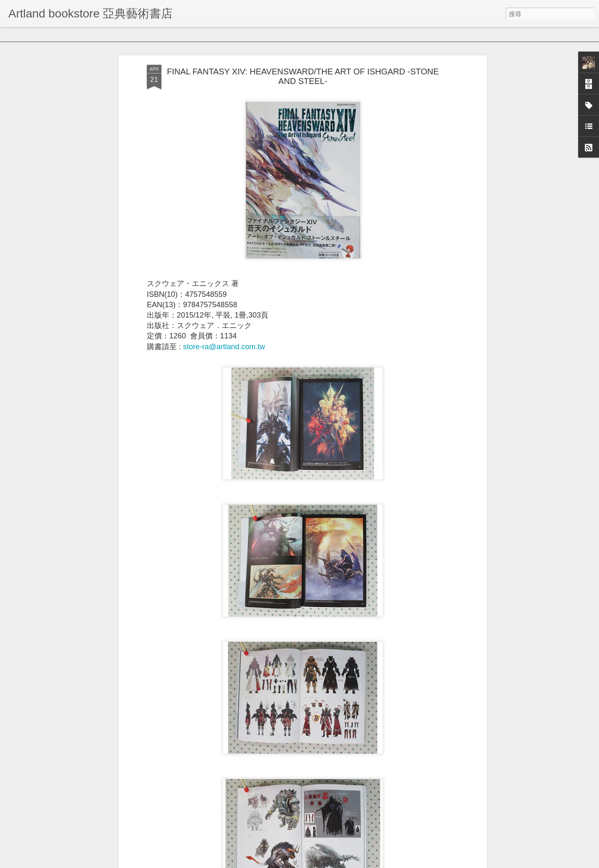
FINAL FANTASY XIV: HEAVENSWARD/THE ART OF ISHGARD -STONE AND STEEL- (303, 68)
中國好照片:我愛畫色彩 (250, 859)
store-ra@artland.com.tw (224, 338)
